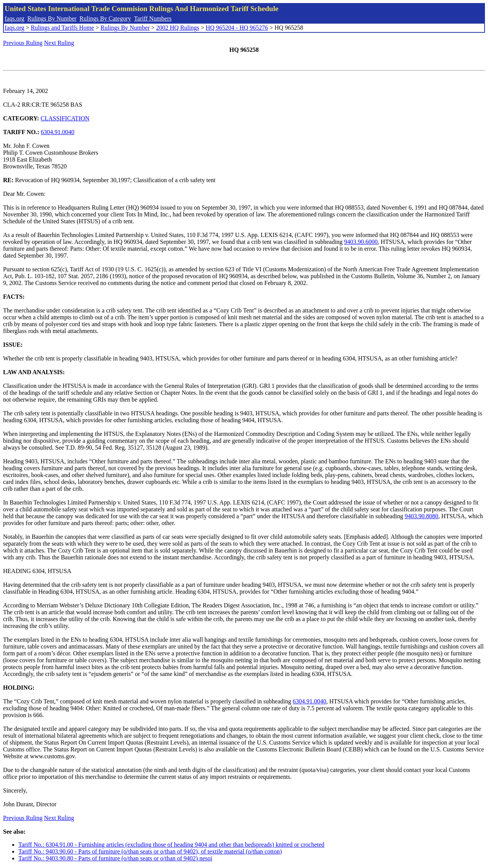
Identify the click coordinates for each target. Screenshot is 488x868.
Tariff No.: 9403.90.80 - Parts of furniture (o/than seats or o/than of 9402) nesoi (115, 858)
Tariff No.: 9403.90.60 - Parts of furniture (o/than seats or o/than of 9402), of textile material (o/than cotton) (150, 851)
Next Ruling (59, 43)
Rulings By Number (52, 18)
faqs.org (14, 18)
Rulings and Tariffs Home (63, 28)
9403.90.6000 (361, 242)
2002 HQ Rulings (178, 28)
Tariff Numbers (153, 18)
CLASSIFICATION (65, 118)
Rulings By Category (105, 18)
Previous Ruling (23, 43)
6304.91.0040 (58, 132)
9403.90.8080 (421, 516)
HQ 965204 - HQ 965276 (237, 28)
